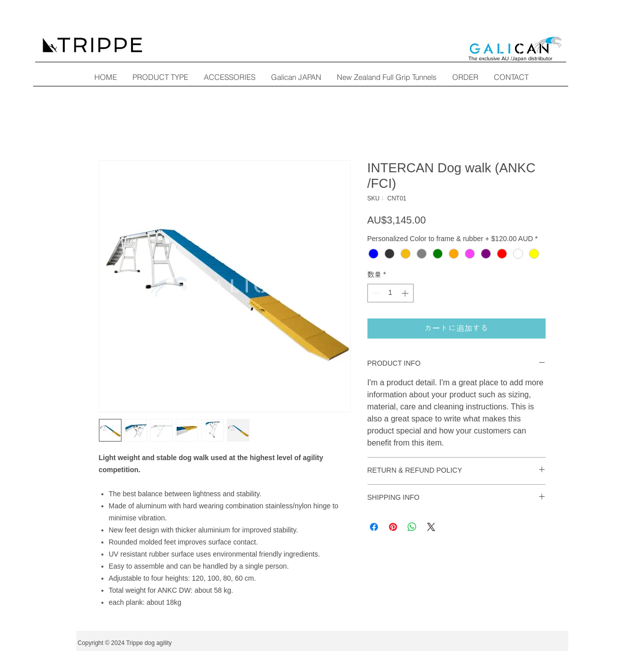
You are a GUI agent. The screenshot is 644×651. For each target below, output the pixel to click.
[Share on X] (431, 527)
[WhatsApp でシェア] (412, 527)
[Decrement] (375, 293)
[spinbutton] (391, 293)
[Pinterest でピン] (393, 527)
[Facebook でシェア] (374, 527)
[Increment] (406, 293)
